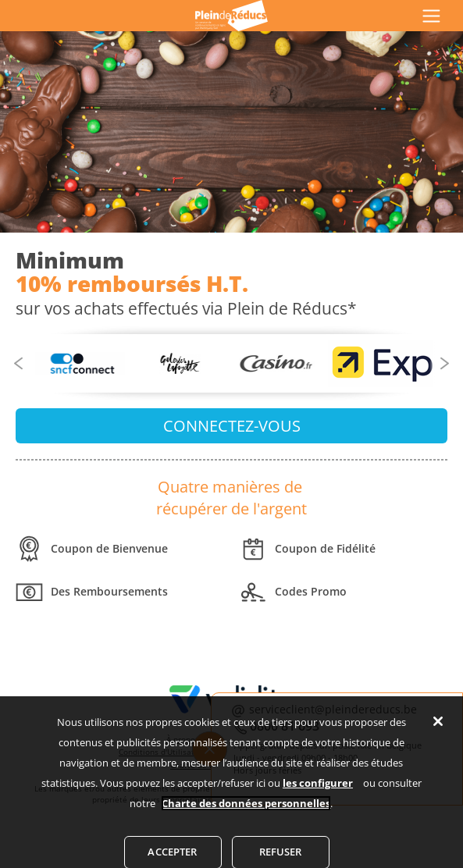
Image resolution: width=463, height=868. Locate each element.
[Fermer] (438, 730)
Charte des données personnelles (246, 812)
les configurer (318, 792)
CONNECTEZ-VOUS (232, 426)
